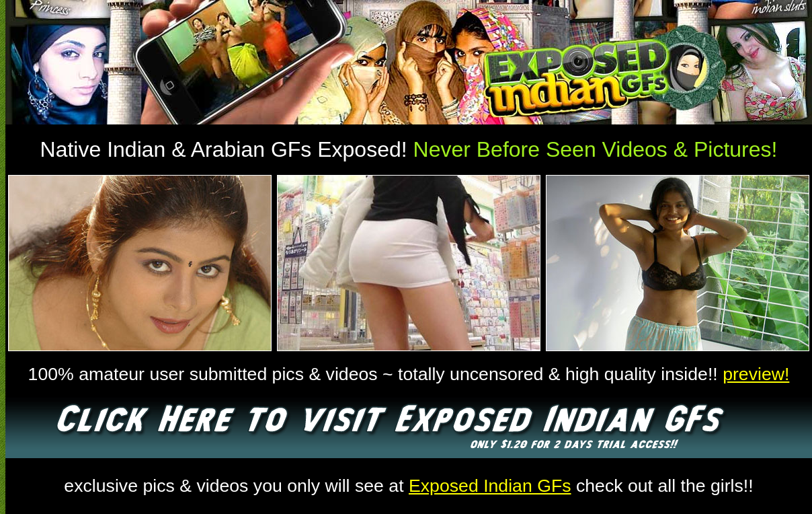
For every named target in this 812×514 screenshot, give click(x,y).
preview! (756, 374)
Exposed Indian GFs (490, 486)
